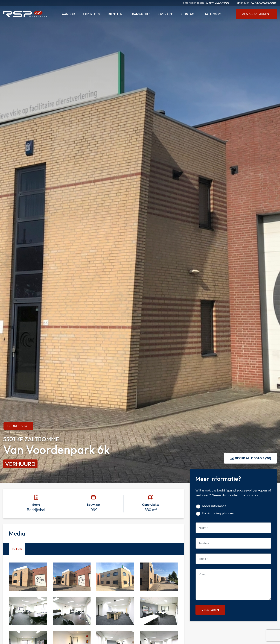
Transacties (140, 14)
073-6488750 (217, 3)
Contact (189, 14)
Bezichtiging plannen (218, 513)
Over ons (166, 14)
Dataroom (212, 14)
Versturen (210, 610)
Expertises (92, 14)
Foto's (17, 549)
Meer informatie (214, 506)
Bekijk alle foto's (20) (250, 458)
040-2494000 (264, 3)
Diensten (115, 14)
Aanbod (68, 14)
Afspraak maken (256, 14)
